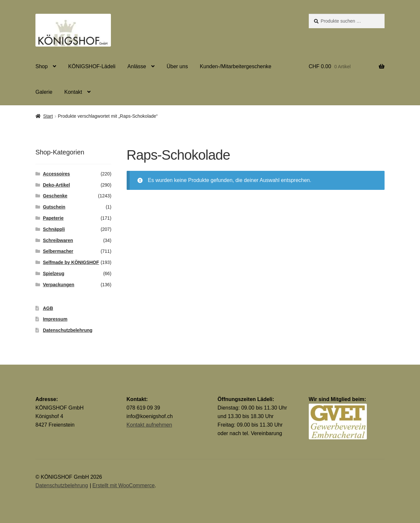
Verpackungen (59, 285)
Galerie (44, 92)
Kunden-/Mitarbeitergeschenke (236, 66)
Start (48, 116)
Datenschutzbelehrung (68, 330)
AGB (48, 308)
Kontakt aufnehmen (149, 425)
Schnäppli (54, 229)
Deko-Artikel (56, 185)
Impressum (55, 319)
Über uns (177, 66)
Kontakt (73, 92)
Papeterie (53, 218)
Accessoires (57, 174)
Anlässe (137, 66)
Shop (42, 66)
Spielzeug (54, 273)
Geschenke (55, 196)
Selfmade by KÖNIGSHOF (71, 262)
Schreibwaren (58, 240)
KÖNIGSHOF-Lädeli (92, 66)
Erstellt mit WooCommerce (123, 485)
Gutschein (54, 207)
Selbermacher (58, 251)
